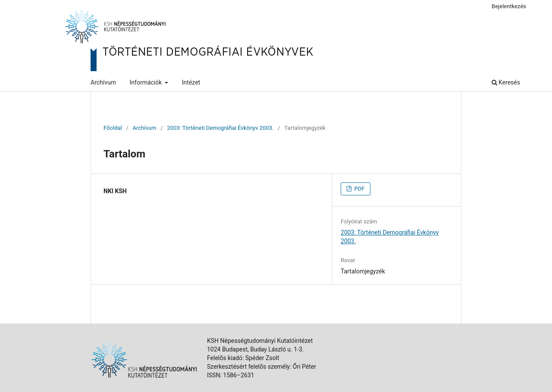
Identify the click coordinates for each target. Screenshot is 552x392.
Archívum (103, 82)
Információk (147, 82)
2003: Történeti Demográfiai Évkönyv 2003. (220, 128)
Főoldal (113, 128)
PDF (359, 189)
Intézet (191, 82)
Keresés (506, 82)
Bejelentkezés (509, 6)
